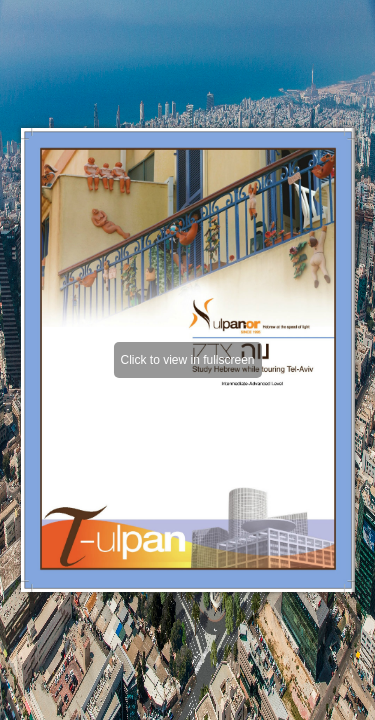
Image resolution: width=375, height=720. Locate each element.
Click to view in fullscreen (187, 360)
